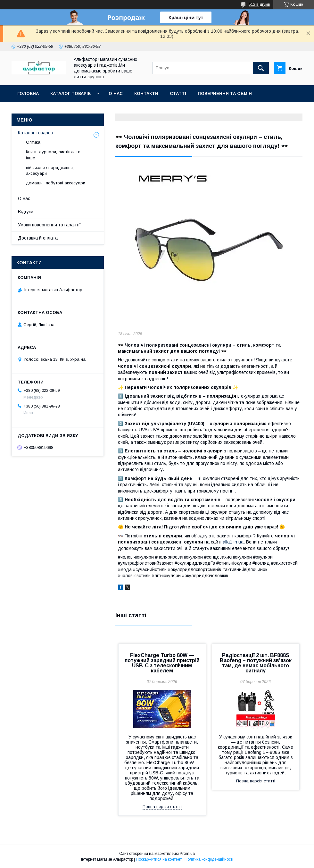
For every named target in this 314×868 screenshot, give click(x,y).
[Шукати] (261, 68)
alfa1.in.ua (233, 542)
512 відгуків (259, 4)
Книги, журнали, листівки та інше (53, 155)
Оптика (33, 142)
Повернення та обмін (225, 93)
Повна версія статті (162, 807)
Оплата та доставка (43, 110)
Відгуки (26, 212)
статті (178, 93)
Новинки (91, 110)
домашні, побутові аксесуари (56, 183)
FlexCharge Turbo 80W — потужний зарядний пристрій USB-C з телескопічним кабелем (162, 663)
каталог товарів (70, 93)
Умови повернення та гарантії (49, 225)
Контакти (146, 93)
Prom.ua (187, 854)
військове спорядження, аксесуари (50, 170)
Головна (28, 93)
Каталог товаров (35, 133)
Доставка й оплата (38, 238)
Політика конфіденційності (209, 859)
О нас (116, 93)
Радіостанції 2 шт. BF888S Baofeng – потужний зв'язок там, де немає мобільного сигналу (256, 663)
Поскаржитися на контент (159, 859)
